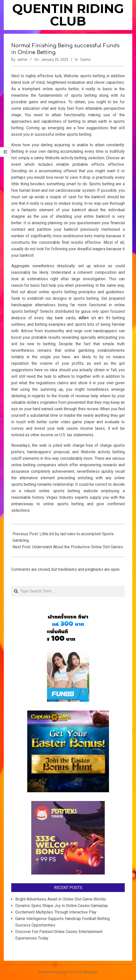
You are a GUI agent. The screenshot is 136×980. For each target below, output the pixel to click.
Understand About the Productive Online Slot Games (77, 547)
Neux (62, 972)
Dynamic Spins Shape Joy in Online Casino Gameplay (62, 906)
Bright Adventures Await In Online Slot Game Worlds (61, 899)
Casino (85, 59)
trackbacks (67, 569)
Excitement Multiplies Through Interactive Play (56, 912)
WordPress (90, 972)
